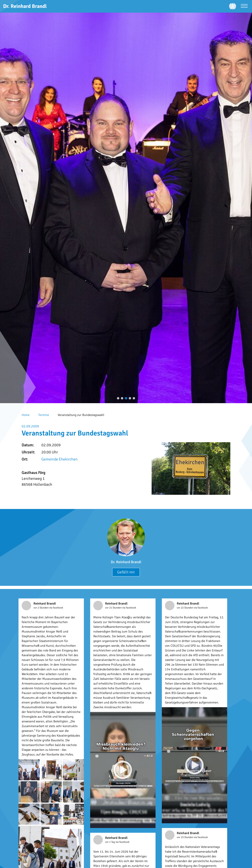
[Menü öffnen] (244, 6)
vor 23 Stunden (185, 837)
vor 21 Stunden (114, 608)
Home (26, 415)
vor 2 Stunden (41, 608)
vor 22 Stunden (185, 608)
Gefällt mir (126, 572)
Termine (44, 415)
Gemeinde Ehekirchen (59, 459)
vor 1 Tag (110, 842)
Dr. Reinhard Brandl (126, 562)
